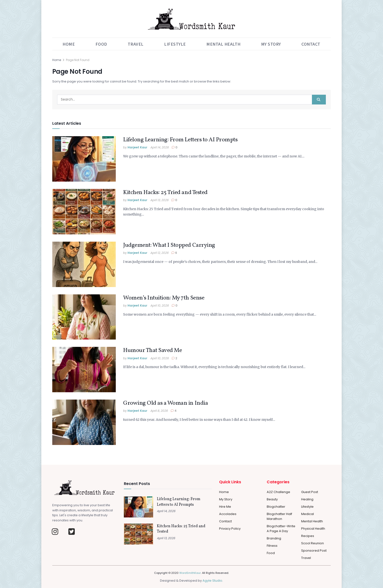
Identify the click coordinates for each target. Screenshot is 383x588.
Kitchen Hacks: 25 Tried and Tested (165, 193)
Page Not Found (78, 60)
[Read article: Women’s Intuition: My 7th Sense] (84, 317)
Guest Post (310, 492)
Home (69, 44)
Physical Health (313, 529)
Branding (274, 538)
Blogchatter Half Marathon (279, 516)
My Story (271, 44)
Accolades (228, 514)
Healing (307, 499)
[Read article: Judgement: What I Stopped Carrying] (84, 264)
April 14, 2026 (160, 147)
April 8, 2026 (159, 411)
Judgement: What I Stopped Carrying (169, 245)
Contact (311, 44)
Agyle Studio (212, 581)
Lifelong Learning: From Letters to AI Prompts (180, 140)
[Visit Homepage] (191, 19)
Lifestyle (175, 44)
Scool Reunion (313, 543)
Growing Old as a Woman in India (165, 403)
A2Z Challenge (278, 492)
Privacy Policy (230, 529)
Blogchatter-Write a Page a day (281, 529)
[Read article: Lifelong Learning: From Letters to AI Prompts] (84, 159)
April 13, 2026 (159, 200)
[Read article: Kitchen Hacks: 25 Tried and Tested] (84, 212)
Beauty (272, 499)
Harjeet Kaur (137, 147)
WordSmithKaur (190, 573)
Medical (308, 514)
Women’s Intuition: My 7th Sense (164, 298)
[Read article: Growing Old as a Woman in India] (84, 422)
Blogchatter (276, 507)
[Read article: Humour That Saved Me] (84, 370)
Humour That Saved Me (152, 351)
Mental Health (223, 44)
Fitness (272, 546)
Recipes (308, 536)
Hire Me (225, 507)
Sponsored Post (314, 551)
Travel (136, 44)
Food (101, 44)
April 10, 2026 (160, 305)
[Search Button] (319, 100)
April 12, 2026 (159, 253)
